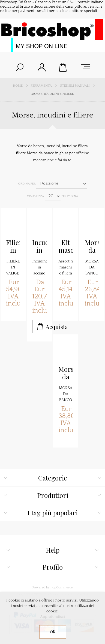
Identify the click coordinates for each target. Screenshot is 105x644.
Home (18, 86)
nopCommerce (62, 587)
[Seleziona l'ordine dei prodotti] (61, 184)
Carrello (64, 67)
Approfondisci (52, 617)
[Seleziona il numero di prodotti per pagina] (53, 196)
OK (53, 632)
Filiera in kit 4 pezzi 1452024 (13, 246)
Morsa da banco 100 (92, 246)
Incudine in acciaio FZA (39, 246)
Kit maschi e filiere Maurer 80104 (65, 246)
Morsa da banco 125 (65, 373)
